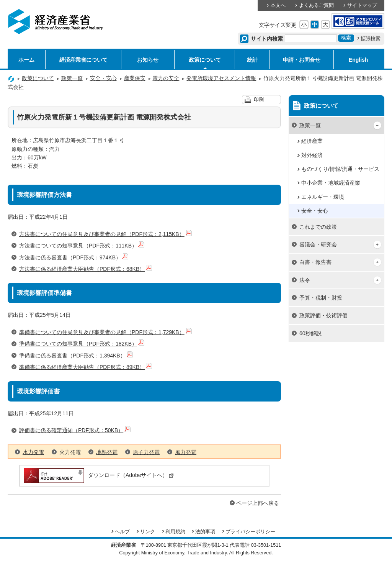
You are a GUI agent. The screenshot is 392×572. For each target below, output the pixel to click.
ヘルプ (122, 532)
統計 (252, 60)
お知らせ (148, 60)
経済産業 (312, 141)
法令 (305, 280)
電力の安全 (166, 78)
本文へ (278, 5)
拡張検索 (371, 39)
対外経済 (312, 155)
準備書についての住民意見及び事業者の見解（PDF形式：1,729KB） (105, 332)
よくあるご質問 (316, 5)
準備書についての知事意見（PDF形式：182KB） (82, 344)
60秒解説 (310, 333)
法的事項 (205, 532)
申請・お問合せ (302, 60)
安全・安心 (103, 78)
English (359, 60)
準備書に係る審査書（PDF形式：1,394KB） (76, 356)
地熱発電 (107, 452)
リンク (148, 532)
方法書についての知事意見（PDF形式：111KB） (82, 246)
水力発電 (33, 452)
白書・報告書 (315, 262)
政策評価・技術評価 (323, 315)
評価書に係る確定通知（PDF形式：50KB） (75, 430)
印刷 (259, 100)
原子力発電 (146, 452)
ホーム (26, 60)
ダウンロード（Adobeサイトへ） (98, 475)
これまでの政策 (318, 227)
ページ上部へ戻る (258, 503)
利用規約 (175, 532)
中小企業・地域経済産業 (331, 183)
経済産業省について (83, 60)
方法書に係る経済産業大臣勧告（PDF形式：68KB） (86, 269)
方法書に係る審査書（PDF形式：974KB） (74, 257)
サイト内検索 (267, 39)
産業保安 (135, 78)
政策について (205, 60)
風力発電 (186, 452)
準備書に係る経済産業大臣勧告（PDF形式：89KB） (86, 367)
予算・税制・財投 (321, 298)
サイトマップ (362, 5)
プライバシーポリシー (250, 532)
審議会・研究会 (318, 244)
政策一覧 (72, 78)
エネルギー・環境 (323, 197)
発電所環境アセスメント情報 (221, 78)
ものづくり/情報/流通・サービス (340, 169)
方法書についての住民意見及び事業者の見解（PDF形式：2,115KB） (105, 234)
